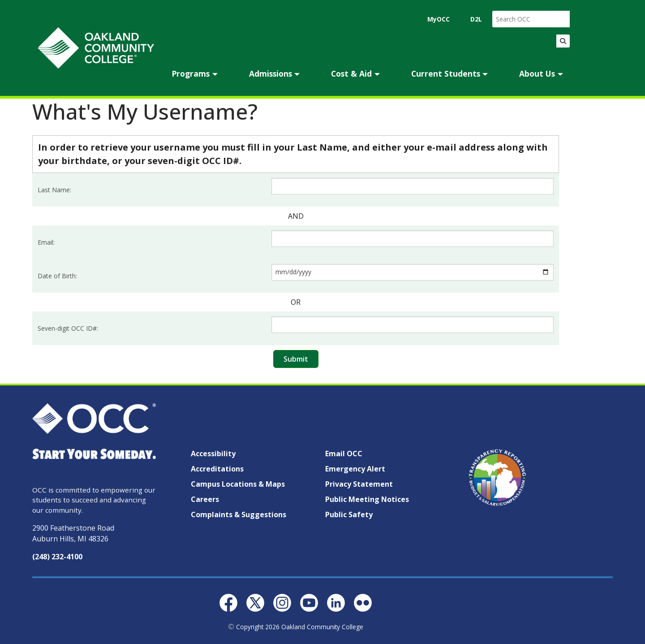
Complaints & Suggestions (239, 514)
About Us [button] (537, 73)
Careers (205, 499)
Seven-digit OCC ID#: (68, 328)
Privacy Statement (359, 484)
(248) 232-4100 (57, 557)
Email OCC (344, 454)
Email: (46, 242)
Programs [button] (191, 73)
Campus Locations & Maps (238, 484)
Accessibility (213, 454)
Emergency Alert (355, 469)
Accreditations (217, 469)
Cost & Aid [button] (351, 73)
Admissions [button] (271, 73)
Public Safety (349, 514)
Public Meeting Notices (367, 499)
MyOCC (439, 19)
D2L (476, 19)
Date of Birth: (57, 276)
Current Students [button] (446, 73)
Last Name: (54, 190)
